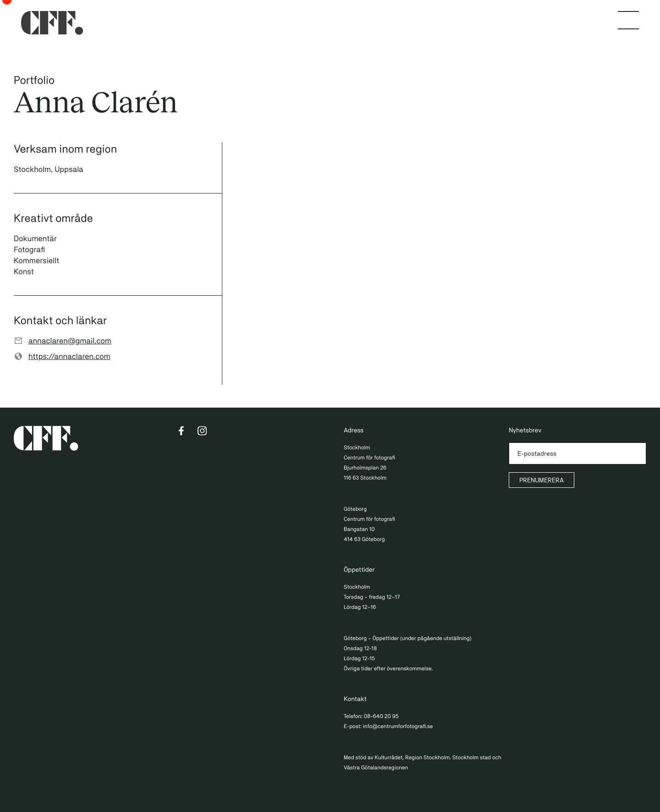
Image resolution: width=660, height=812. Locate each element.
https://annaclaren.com (69, 356)
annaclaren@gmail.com (70, 341)
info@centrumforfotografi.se (398, 726)
